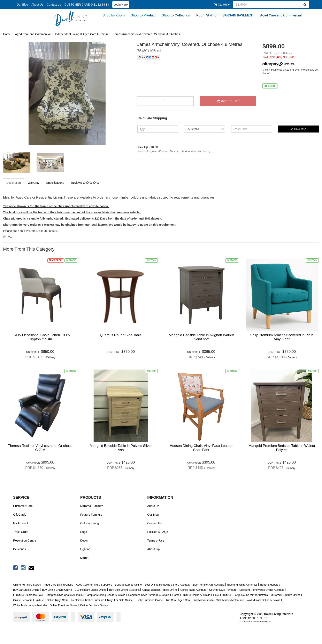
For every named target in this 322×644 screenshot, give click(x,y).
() (222, 5)
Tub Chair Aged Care (178, 600)
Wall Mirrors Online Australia (264, 600)
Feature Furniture (91, 515)
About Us (37, 5)
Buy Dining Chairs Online (57, 590)
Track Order (21, 532)
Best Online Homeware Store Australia (167, 585)
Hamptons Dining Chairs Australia (105, 595)
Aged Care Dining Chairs (58, 585)
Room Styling (206, 15)
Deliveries (19, 549)
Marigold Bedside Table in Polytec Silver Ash (121, 448)
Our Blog (22, 5)
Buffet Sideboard (270, 585)
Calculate (298, 129)
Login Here (121, 5)
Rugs (84, 532)
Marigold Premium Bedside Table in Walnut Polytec (282, 448)
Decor (84, 541)
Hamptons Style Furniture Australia (149, 595)
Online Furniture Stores (27, 585)
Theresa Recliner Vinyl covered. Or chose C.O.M (40, 448)
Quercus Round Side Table (121, 335)
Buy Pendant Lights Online (91, 590)
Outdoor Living (90, 523)
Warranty (33, 183)
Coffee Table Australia (193, 590)
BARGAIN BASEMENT (238, 15)
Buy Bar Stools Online (26, 590)
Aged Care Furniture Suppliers (94, 585)
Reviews (85, 183)
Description (14, 183)
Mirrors (85, 558)
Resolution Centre (25, 541)
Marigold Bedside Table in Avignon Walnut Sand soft (201, 337)
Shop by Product (143, 15)
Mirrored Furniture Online (286, 595)
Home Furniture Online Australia (191, 595)
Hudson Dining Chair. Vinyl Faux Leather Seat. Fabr (201, 448)
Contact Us (54, 5)
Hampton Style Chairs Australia (64, 595)
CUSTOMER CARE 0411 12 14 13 (87, 5)
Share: (149, 57)
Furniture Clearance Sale (28, 595)
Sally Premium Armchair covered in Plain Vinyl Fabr (282, 337)
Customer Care (23, 506)
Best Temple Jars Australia (209, 585)
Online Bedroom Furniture (29, 600)
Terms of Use (156, 541)
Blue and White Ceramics (242, 585)
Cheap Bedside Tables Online (160, 590)
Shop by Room (114, 15)
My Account (21, 523)
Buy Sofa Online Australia (124, 590)
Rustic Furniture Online (149, 600)
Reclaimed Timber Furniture (88, 600)
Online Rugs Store (57, 600)
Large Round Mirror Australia (251, 595)
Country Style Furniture (223, 590)
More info (278, 64)
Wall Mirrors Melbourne (230, 600)
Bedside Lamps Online (128, 585)
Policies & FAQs (158, 532)
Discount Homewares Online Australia (262, 590)
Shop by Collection (176, 15)
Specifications (55, 183)
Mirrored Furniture (92, 506)
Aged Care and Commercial (281, 15)
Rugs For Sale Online (120, 600)
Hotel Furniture (222, 595)
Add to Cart (228, 101)
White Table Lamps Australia (30, 605)
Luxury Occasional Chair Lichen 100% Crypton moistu (40, 337)
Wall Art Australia (204, 600)
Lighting (85, 549)
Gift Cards (20, 515)
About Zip (153, 549)
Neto (267, 622)
